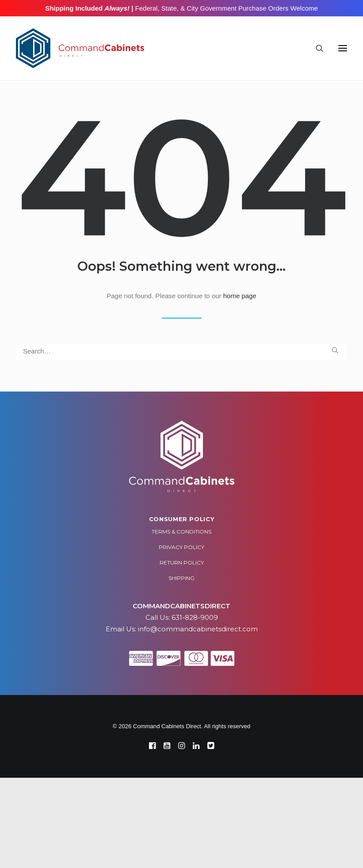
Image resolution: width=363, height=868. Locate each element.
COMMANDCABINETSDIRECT (181, 606)
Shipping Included (87, 8)
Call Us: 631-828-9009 (182, 617)
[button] (343, 48)
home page (240, 296)
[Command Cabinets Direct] (80, 48)
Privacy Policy (181, 547)
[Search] (316, 48)
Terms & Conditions (181, 532)
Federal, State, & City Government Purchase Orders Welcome (225, 8)
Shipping (181, 578)
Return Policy (182, 563)
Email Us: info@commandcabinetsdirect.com (182, 629)
